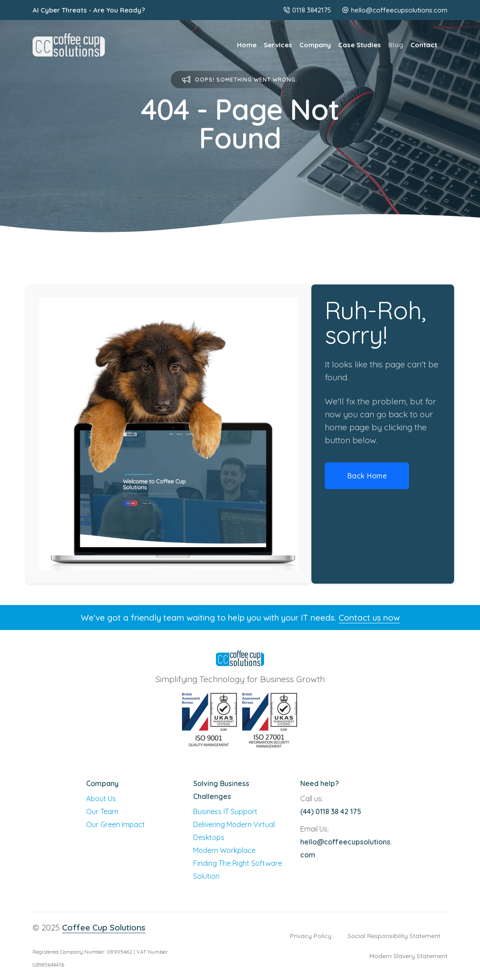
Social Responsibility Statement (394, 936)
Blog (396, 45)
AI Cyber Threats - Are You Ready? (89, 10)
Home (247, 45)
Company (315, 45)
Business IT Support (225, 811)
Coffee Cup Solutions (104, 927)
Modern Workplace (224, 850)
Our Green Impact (116, 824)
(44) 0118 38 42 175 (331, 811)
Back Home (367, 476)
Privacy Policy (311, 936)
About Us (101, 799)
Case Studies (360, 45)
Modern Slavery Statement (408, 956)
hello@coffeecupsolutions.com (399, 10)
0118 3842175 (307, 10)
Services (278, 45)
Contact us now (369, 618)
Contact (424, 45)
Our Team (102, 811)
